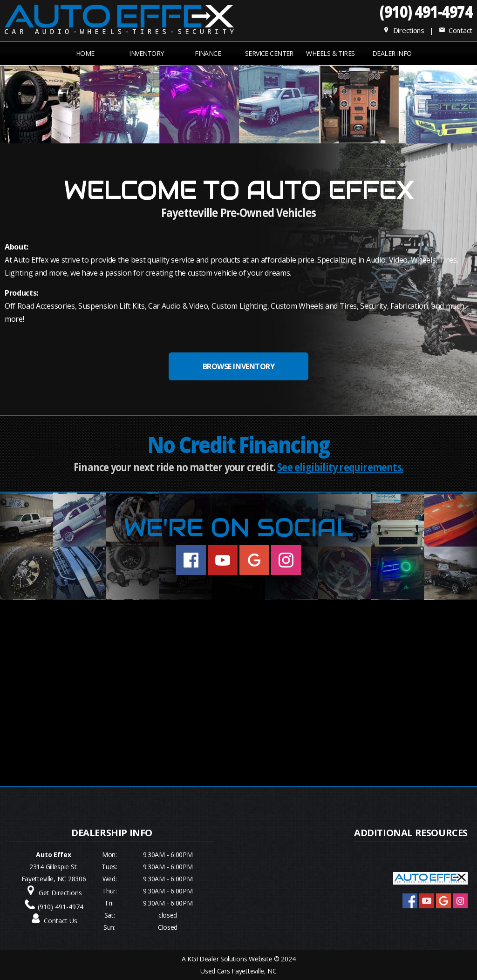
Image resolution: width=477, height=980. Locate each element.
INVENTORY (146, 53)
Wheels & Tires (330, 53)
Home (85, 53)
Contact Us (61, 921)
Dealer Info (392, 53)
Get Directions (60, 893)
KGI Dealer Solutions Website (230, 959)
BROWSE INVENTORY (238, 366)
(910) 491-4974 (426, 11)
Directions (403, 30)
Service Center (269, 53)
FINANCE (208, 53)
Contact (456, 30)
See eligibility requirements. (340, 467)
